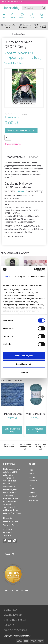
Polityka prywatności (16, 630)
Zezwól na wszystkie (24, 356)
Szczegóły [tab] (20, 276)
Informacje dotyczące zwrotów (8, 532)
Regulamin (9, 625)
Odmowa (24, 372)
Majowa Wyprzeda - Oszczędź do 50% (13, 1)
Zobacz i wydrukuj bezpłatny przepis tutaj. (23, 55)
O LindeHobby (11, 610)
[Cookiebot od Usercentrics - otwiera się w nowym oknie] (34, 269)
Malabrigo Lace (12, 414)
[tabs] (41, 16)
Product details (16, 157)
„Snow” (20, 191)
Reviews (34, 157)
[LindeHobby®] (11, 7)
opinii (24, 114)
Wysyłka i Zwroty (10, 525)
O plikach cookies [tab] (37, 276)
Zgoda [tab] (7, 276)
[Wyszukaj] (44, 8)
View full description (14, 63)
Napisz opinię (13, 117)
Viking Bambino (36, 414)
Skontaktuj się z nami (15, 620)
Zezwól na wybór (24, 364)
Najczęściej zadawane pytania (10, 519)
